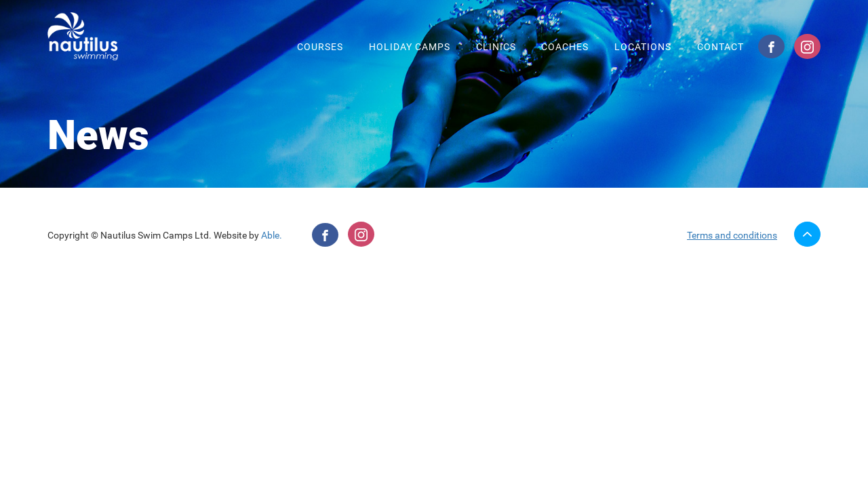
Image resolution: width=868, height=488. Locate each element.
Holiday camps (410, 47)
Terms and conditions (732, 235)
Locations (643, 47)
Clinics (496, 47)
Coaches (565, 47)
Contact (721, 47)
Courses (320, 47)
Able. (272, 235)
